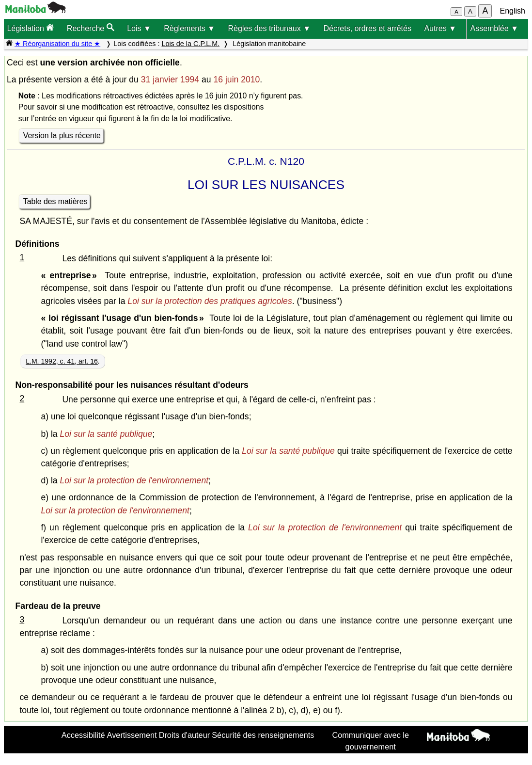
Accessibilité (83, 735)
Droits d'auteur (185, 735)
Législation (30, 28)
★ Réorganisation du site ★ (57, 44)
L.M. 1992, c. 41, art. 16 (62, 361)
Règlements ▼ (189, 28)
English (513, 11)
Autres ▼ (440, 28)
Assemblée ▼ (494, 28)
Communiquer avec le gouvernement (370, 741)
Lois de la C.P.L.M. (190, 44)
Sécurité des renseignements (263, 735)
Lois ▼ (139, 28)
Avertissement (132, 735)
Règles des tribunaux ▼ (269, 28)
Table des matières (55, 201)
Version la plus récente (62, 135)
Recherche (91, 28)
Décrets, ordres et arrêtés (368, 28)
